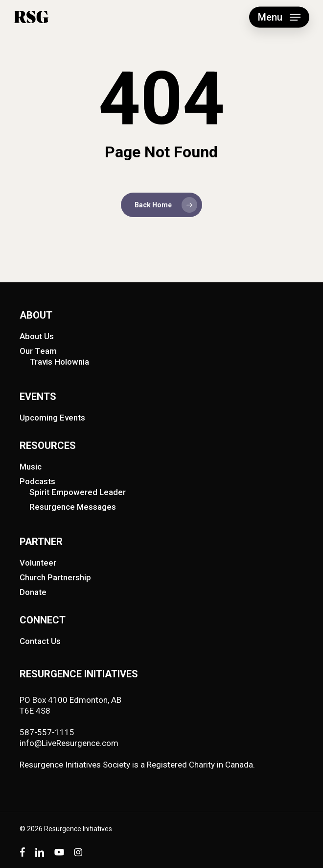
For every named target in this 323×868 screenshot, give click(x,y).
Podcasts (37, 481)
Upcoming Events (52, 418)
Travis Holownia (59, 362)
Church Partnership (55, 577)
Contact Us (40, 641)
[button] (279, 17)
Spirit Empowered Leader (78, 492)
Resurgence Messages (73, 507)
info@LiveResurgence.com (69, 743)
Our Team (38, 351)
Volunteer (38, 563)
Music (31, 467)
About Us (37, 336)
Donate (33, 592)
